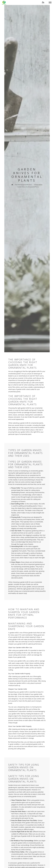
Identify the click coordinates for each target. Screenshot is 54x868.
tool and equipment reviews (23, 185)
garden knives (38, 185)
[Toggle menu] (50, 2)
